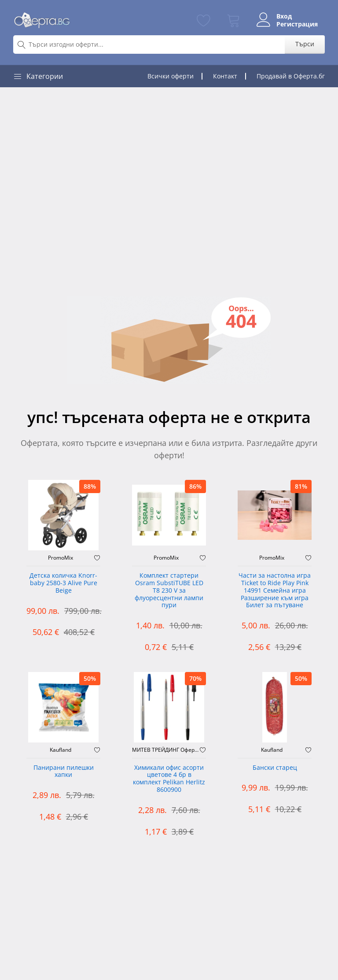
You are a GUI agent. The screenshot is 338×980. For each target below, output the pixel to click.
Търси (305, 44)
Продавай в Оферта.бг (291, 76)
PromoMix (61, 558)
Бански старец (275, 768)
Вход (284, 16)
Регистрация (297, 24)
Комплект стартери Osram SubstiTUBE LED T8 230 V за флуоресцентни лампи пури (169, 590)
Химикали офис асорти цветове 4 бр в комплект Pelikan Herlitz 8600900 (169, 779)
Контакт (225, 76)
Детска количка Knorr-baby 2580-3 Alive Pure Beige (63, 583)
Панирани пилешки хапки (64, 772)
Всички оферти (171, 76)
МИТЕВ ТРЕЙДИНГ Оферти (166, 750)
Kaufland (61, 750)
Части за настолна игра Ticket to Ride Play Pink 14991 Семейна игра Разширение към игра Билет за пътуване (275, 590)
